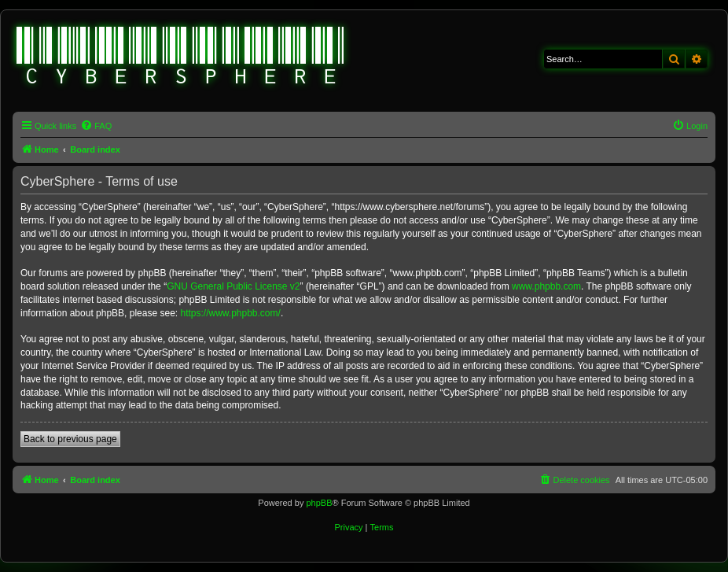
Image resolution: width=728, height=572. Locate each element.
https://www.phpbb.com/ (230, 313)
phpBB (319, 503)
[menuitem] (96, 126)
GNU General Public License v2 (233, 286)
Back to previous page (70, 439)
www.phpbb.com (546, 286)
